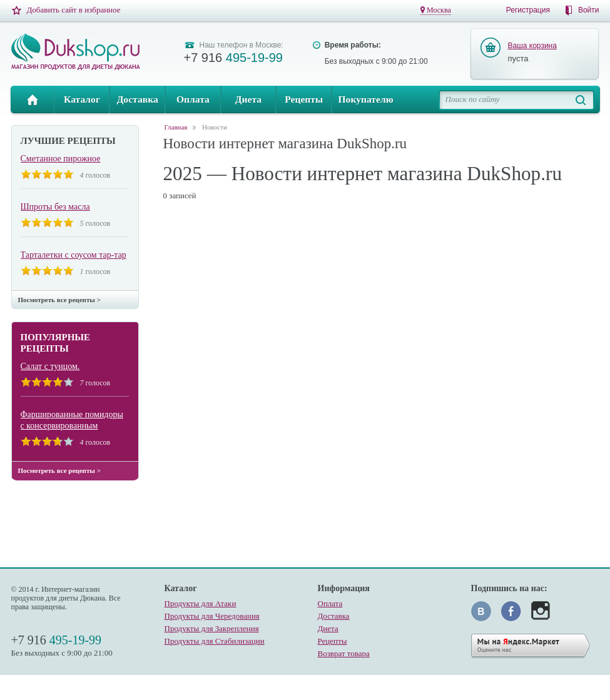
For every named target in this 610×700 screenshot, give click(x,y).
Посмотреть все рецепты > (59, 300)
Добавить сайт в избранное (74, 10)
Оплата (193, 99)
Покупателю (365, 99)
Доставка (138, 99)
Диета (248, 99)
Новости (215, 127)
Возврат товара (344, 653)
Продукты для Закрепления (212, 628)
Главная (33, 99)
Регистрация (528, 10)
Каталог (82, 99)
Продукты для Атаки (201, 603)
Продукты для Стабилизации (215, 641)
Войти (589, 10)
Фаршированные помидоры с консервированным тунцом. (72, 421)
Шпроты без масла (55, 207)
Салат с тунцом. (50, 366)
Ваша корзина (532, 46)
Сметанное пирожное (61, 159)
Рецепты (304, 99)
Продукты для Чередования (212, 616)
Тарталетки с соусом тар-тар (74, 255)
